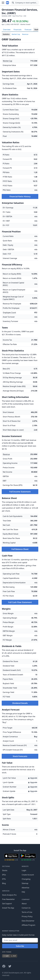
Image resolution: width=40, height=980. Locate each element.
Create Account (28, 875)
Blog (4, 883)
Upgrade (33, 778)
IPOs (4, 875)
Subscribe (20, 946)
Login (24, 870)
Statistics (6, 34)
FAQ (23, 892)
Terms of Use (27, 912)
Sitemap (25, 883)
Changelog (26, 879)
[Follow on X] (10, 966)
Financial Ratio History (20, 196)
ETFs (4, 879)
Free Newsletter (8, 899)
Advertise (25, 888)
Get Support (7, 904)
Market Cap (16, 34)
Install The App (8, 908)
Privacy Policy (27, 916)
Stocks (5, 870)
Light (6, 956)
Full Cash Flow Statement (20, 602)
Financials (17, 30)
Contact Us (26, 908)
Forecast (28, 30)
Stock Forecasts (20, 756)
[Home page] (8, 3)
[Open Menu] (3, 3)
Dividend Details (20, 703)
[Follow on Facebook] (4, 966)
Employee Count (9, 312)
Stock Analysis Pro (9, 895)
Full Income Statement (20, 492)
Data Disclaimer (28, 921)
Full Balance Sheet (20, 549)
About (24, 904)
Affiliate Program (29, 925)
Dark (13, 956)
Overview (7, 30)
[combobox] (25, 3)
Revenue (25, 34)
